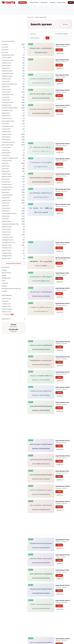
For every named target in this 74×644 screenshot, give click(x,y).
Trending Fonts (6, 304)
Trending (52, 3)
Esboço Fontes (6, 190)
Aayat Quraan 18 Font (63, 243)
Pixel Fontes (5, 192)
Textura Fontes (6, 232)
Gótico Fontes (6, 137)
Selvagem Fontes (7, 256)
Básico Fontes (6, 68)
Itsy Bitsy (4, 291)
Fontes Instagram (7, 309)
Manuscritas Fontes (8, 145)
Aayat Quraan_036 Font (63, 387)
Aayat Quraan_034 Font (63, 45)
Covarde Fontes (6, 132)
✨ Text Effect (8, 314)
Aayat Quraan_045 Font (63, 601)
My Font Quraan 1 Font (63, 204)
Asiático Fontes (6, 63)
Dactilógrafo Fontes (8, 240)
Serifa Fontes (6, 211)
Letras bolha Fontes (8, 73)
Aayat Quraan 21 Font (63, 303)
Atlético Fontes (6, 66)
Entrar (71, 2)
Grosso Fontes (6, 235)
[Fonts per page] (62, 34)
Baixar (59, 50)
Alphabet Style (6, 278)
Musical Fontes (6, 182)
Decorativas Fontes (8, 102)
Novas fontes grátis (13, 263)
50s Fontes (5, 47)
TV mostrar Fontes (7, 237)
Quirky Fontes (6, 198)
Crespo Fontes (6, 100)
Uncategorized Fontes (8, 243)
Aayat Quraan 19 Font (63, 90)
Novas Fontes (34, 3)
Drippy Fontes (6, 113)
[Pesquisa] (23, 3)
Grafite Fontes (6, 140)
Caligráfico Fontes (7, 76)
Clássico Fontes (6, 89)
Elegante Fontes (7, 227)
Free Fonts (31, 17)
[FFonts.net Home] (9, 3)
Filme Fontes (6, 179)
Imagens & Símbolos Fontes (10, 158)
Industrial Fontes (7, 161)
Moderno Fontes (7, 177)
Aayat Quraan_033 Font (63, 501)
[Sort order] (37, 38)
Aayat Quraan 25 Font (63, 357)
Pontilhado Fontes (7, 110)
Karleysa (4, 270)
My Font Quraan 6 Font (63, 258)
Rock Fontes (5, 206)
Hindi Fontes (6, 150)
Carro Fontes (6, 81)
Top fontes (5, 301)
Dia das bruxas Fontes (8, 142)
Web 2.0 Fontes (6, 250)
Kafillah (4, 275)
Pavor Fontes (6, 155)
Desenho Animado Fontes (9, 84)
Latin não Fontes (7, 184)
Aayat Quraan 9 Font (62, 402)
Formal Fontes (6, 129)
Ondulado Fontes (7, 248)
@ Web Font (60, 53)
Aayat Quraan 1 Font (62, 75)
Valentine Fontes (7, 245)
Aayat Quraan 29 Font (63, 174)
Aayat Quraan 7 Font (62, 570)
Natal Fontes (6, 87)
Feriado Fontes (6, 153)
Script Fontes (6, 216)
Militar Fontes (6, 171)
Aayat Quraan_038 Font (63, 486)
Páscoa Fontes (6, 116)
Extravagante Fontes (8, 121)
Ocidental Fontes (7, 253)
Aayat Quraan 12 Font (63, 441)
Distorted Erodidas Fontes (10, 108)
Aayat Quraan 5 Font (62, 60)
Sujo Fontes (5, 169)
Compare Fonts (6, 306)
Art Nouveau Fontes (8, 60)
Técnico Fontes (6, 229)
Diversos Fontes (6, 174)
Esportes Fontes (7, 221)
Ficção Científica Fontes (9, 213)
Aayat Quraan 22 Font (63, 456)
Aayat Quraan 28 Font (63, 342)
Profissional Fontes (7, 195)
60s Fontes (5, 50)
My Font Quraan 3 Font (63, 189)
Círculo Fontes (6, 208)
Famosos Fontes (7, 118)
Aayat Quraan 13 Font (63, 555)
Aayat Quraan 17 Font (63, 144)
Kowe (3, 281)
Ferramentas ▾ (62, 3)
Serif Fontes (5, 219)
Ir (48, 38)
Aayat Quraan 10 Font (63, 585)
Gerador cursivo (7, 312)
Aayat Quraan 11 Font (62, 540)
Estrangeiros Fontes (8, 126)
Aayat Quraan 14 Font (62, 372)
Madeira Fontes (6, 258)
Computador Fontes (8, 95)
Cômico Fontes (6, 92)
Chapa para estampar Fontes (10, 224)
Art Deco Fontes (7, 58)
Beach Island (6, 267)
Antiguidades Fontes (8, 55)
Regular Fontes (6, 200)
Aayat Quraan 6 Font (62, 471)
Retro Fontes (6, 203)
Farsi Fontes (5, 124)
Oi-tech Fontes (6, 147)
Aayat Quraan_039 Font (63, 159)
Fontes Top (44, 3)
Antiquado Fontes (7, 187)
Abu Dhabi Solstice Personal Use (11, 289)
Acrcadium (5, 283)
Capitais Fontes (6, 79)
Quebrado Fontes (7, 71)
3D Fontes (5, 44)
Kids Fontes (5, 163)
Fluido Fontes (6, 166)
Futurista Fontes (7, 134)
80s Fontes (5, 52)
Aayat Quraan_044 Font (63, 288)
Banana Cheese (6, 273)
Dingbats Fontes (7, 105)
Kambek (4, 286)
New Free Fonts (6, 298)
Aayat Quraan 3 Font (62, 273)
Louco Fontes (6, 97)
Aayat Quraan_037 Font (63, 105)
